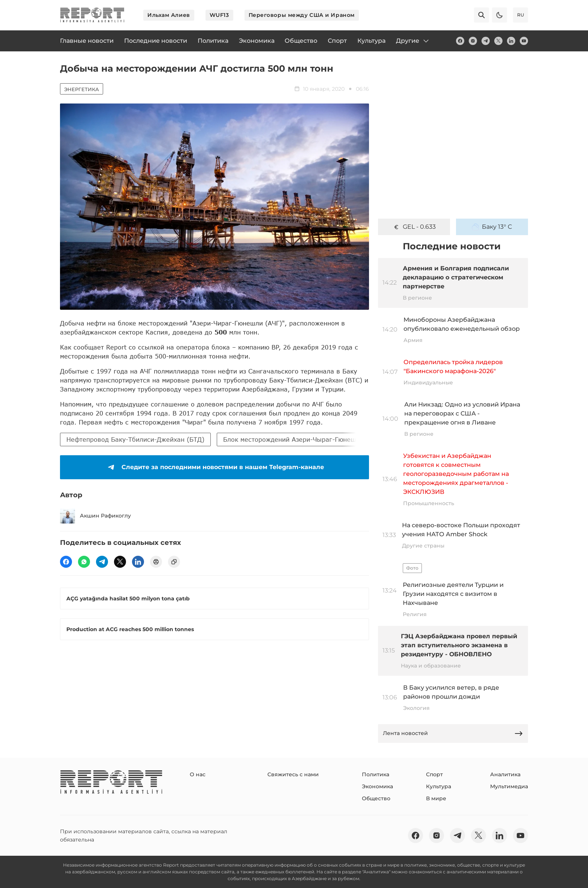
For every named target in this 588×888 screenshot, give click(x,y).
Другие (413, 41)
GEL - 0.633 (414, 227)
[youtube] (524, 41)
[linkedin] (511, 41)
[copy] (174, 562)
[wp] (84, 562)
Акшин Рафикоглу (95, 516)
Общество (376, 798)
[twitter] (498, 41)
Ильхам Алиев (169, 15)
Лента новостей (453, 733)
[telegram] (486, 41)
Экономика (377, 786)
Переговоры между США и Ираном (302, 15)
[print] (156, 562)
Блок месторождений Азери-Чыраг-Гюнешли (293, 439)
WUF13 (219, 15)
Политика (376, 774)
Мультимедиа (509, 786)
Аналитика (505, 774)
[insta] (473, 41)
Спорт (434, 774)
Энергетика (82, 89)
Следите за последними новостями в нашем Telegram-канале (214, 467)
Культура (439, 786)
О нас (198, 774)
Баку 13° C (492, 227)
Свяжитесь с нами (293, 774)
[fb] (460, 41)
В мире (436, 798)
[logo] (92, 15)
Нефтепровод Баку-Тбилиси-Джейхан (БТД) (135, 439)
